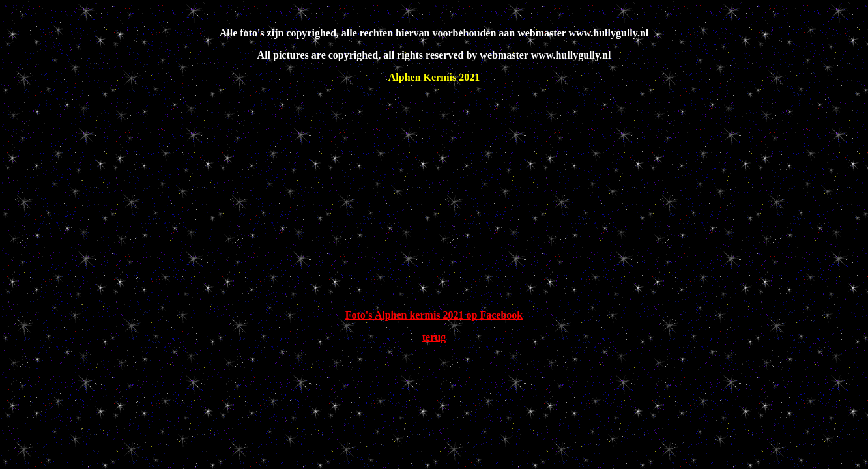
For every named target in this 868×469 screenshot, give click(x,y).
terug (434, 337)
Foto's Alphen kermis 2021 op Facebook (434, 315)
